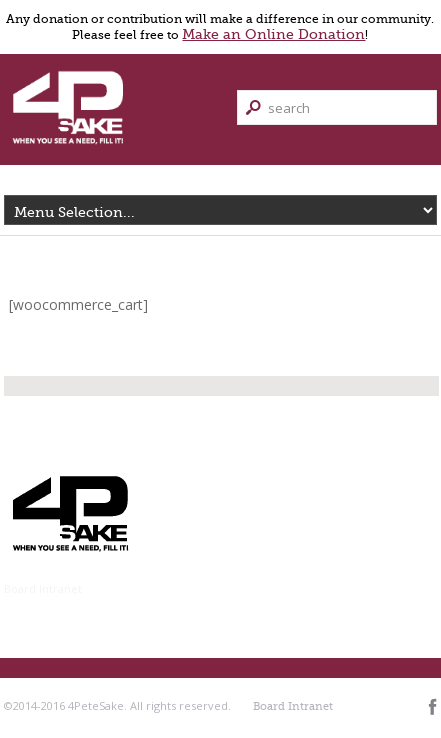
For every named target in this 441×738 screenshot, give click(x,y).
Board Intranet (43, 588)
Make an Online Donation (273, 34)
